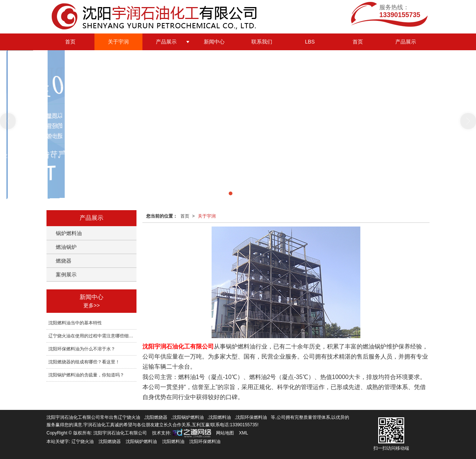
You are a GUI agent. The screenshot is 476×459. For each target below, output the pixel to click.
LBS (310, 42)
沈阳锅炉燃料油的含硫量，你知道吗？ (86, 375)
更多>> (91, 305)
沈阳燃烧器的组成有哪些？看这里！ (84, 362)
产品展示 (166, 42)
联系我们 (262, 42)
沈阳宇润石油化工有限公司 (120, 433)
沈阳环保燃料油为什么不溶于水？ (82, 349)
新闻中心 (214, 42)
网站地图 (225, 433)
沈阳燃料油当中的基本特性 (75, 323)
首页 (70, 42)
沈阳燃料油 (220, 417)
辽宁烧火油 (129, 417)
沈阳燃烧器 (156, 417)
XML (244, 433)
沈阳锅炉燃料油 (188, 417)
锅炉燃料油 (69, 233)
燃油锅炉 (66, 247)
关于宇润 (118, 42)
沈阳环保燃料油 (251, 417)
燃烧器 (64, 261)
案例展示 (66, 275)
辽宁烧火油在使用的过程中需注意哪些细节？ (92, 336)
